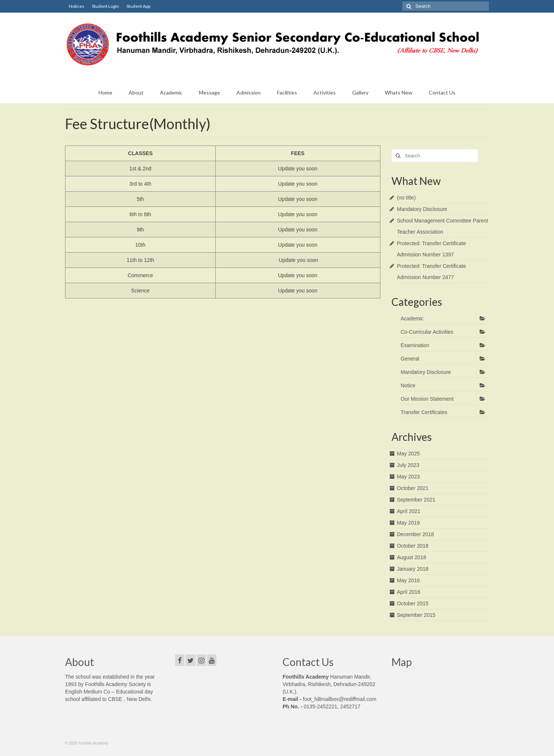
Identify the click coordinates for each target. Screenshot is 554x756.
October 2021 (413, 488)
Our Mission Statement (427, 399)
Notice (408, 385)
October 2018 (413, 546)
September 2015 (416, 615)
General (410, 359)
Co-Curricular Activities (427, 332)
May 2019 (408, 523)
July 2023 (408, 465)
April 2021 (409, 511)
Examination (415, 345)
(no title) (407, 198)
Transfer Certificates (424, 412)
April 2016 (409, 592)
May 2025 (408, 454)
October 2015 (413, 603)
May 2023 (408, 477)
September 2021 (416, 500)
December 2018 (416, 534)
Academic (412, 318)
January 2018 (413, 569)
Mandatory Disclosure (422, 209)
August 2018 (412, 557)
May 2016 (408, 580)
